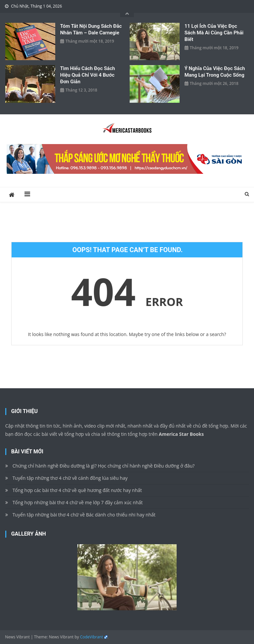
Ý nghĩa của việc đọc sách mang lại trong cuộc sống (215, 72)
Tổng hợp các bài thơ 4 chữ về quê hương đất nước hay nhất (77, 490)
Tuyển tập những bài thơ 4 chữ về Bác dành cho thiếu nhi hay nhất (84, 515)
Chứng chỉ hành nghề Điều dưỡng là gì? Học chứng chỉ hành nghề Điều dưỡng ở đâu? (104, 466)
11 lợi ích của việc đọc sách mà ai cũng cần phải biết (214, 33)
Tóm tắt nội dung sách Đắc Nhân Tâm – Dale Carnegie (91, 29)
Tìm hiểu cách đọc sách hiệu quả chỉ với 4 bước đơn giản (88, 75)
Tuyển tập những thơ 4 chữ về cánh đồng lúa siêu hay (70, 478)
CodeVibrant (92, 637)
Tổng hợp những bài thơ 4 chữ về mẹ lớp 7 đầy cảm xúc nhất (78, 502)
